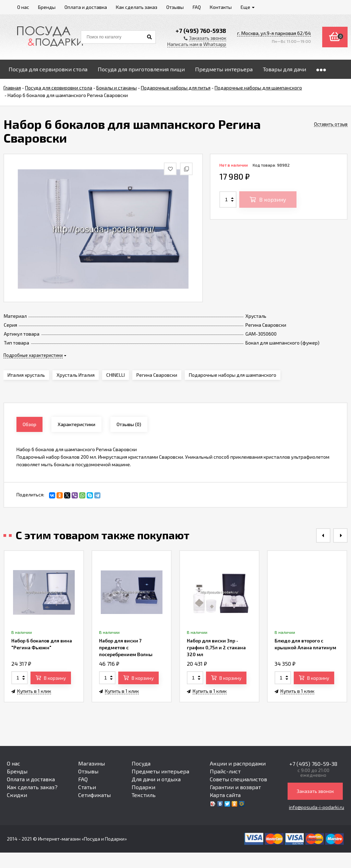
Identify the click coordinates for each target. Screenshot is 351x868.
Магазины (92, 763)
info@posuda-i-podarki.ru (317, 807)
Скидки (17, 795)
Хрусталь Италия (76, 375)
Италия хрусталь (26, 375)
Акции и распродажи (238, 763)
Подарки (143, 787)
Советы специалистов (238, 779)
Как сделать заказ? (32, 787)
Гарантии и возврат (235, 787)
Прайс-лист (225, 771)
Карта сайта (225, 795)
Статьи (87, 787)
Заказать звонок (315, 791)
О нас (14, 763)
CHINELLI (116, 375)
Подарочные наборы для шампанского (233, 375)
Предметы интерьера (160, 771)
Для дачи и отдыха (156, 779)
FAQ (83, 779)
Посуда (141, 763)
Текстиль (144, 795)
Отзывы (88, 771)
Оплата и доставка (31, 779)
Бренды (17, 771)
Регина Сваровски (157, 375)
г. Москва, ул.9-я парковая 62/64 (274, 33)
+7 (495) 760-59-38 (313, 764)
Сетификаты (94, 795)
